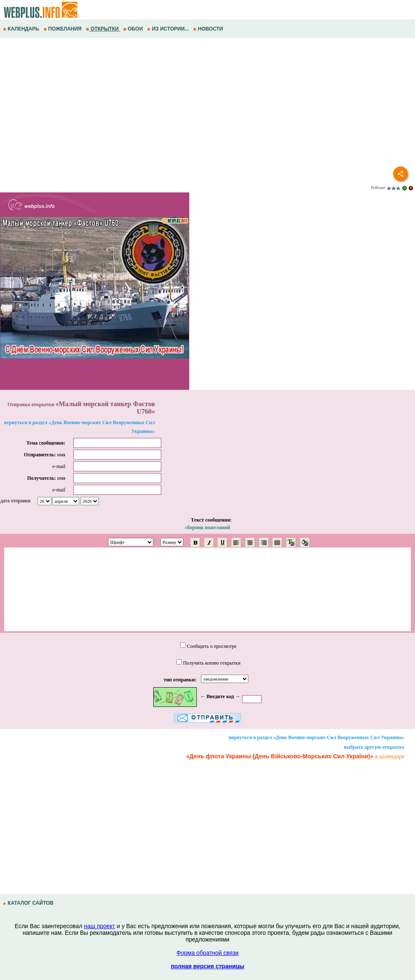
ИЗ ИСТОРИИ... (169, 29)
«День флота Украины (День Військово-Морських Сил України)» (280, 756)
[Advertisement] (207, 105)
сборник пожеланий (208, 527)
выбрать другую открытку (374, 747)
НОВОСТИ (209, 29)
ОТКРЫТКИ (103, 29)
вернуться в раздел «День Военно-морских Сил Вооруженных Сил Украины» (317, 737)
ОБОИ (134, 29)
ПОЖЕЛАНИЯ (63, 29)
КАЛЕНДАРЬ (22, 29)
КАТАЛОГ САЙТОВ (29, 903)
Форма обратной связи (207, 953)
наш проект (100, 926)
